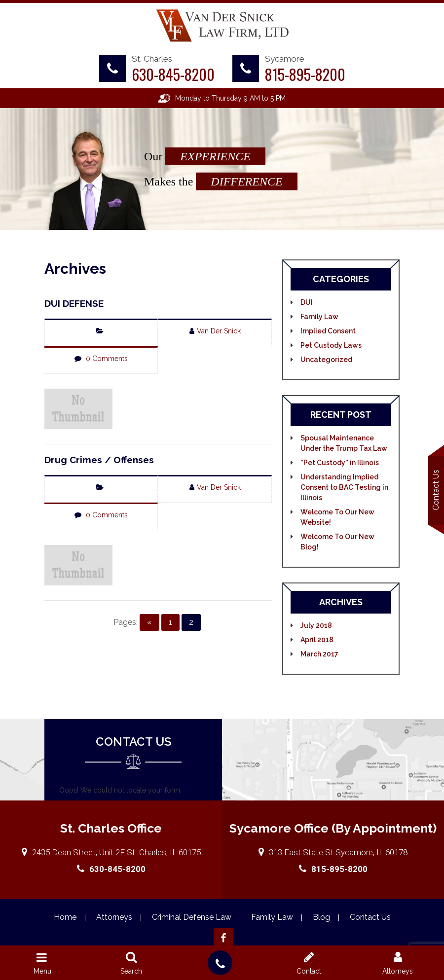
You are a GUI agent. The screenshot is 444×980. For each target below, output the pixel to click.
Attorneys (114, 917)
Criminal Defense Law (192, 917)
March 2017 (319, 654)
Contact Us (436, 490)
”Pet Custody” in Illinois (340, 463)
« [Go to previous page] (149, 622)
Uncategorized (326, 360)
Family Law (319, 317)
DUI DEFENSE (74, 303)
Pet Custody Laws (331, 345)
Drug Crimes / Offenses (99, 460)
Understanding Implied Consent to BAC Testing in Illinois (344, 487)
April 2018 (317, 640)
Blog (321, 917)
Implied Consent (328, 331)
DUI (307, 302)
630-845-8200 (173, 74)
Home (65, 917)
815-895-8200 (305, 74)
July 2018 (316, 625)
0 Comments (107, 359)
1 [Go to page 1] (170, 622)
